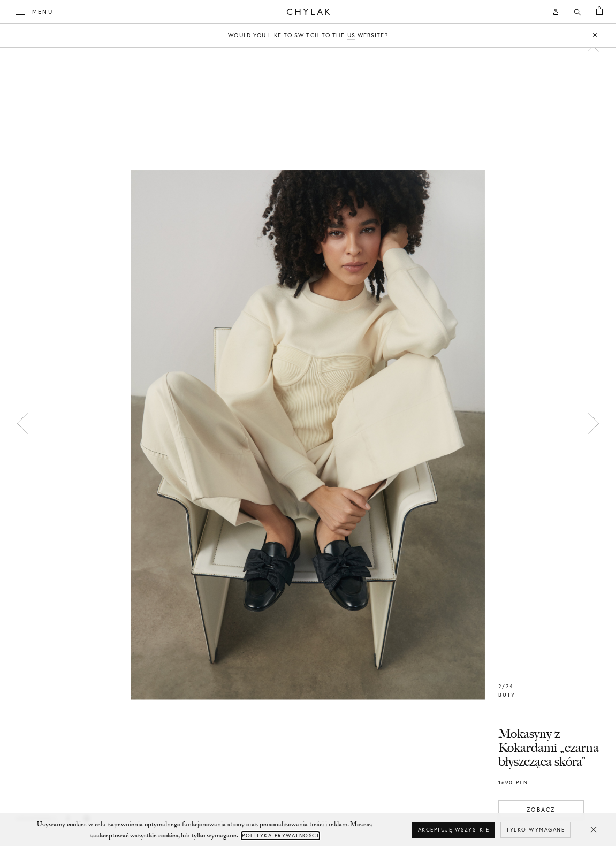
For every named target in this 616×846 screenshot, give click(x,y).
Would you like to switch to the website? (308, 36)
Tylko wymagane (535, 830)
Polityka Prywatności (280, 836)
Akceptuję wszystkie (454, 830)
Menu (35, 11)
